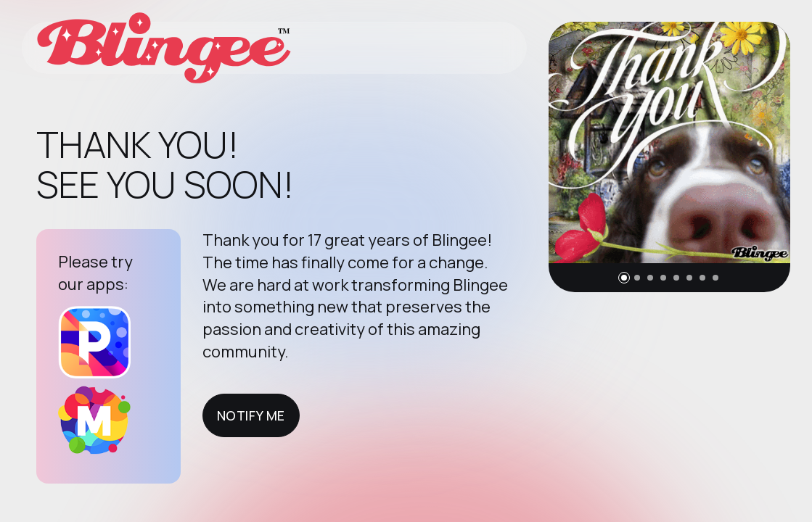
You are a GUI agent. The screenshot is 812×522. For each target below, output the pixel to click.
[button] (624, 278)
